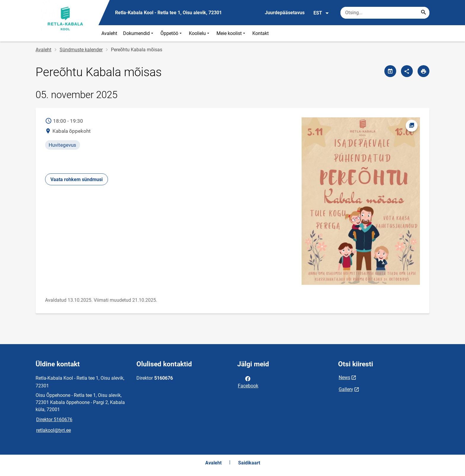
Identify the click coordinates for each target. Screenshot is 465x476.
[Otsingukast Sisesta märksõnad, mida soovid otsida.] (385, 13)
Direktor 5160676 (54, 420)
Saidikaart (249, 463)
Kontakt (261, 33)
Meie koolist (231, 33)
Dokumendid (139, 33)
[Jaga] (407, 71)
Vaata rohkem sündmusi (77, 179)
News (344, 377)
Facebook (248, 382)
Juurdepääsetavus (285, 13)
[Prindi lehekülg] (423, 71)
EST (321, 13)
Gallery (346, 389)
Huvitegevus (62, 145)
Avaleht (109, 33)
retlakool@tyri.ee (54, 430)
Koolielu (200, 33)
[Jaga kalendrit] (390, 71)
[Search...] (423, 13)
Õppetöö (172, 33)
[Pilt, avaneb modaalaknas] (361, 201)
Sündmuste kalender (81, 50)
